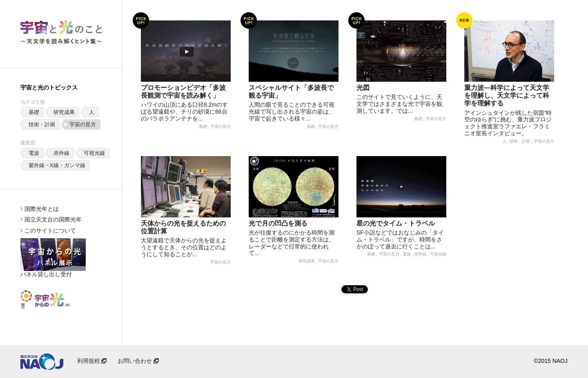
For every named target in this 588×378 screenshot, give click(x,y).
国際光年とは (42, 209)
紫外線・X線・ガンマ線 (57, 165)
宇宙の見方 (83, 124)
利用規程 (93, 361)
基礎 (34, 112)
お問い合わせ (139, 361)
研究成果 (64, 112)
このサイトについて (50, 230)
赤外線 (61, 153)
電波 (34, 153)
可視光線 (94, 153)
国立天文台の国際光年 (53, 219)
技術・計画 (42, 124)
